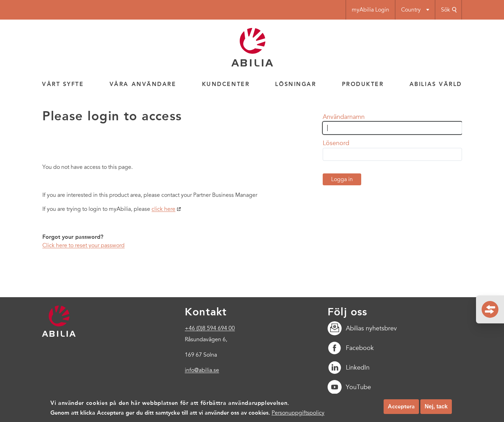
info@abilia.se (202, 370)
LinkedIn (349, 367)
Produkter (363, 84)
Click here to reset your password (83, 245)
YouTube (349, 387)
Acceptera (401, 410)
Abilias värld (436, 84)
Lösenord (336, 143)
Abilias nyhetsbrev (362, 328)
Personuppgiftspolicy (298, 416)
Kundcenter (226, 84)
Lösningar (296, 84)
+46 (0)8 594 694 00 (210, 328)
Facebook (351, 348)
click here (163, 209)
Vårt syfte (63, 84)
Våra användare (143, 84)
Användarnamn (344, 117)
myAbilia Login (370, 10)
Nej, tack (436, 410)
